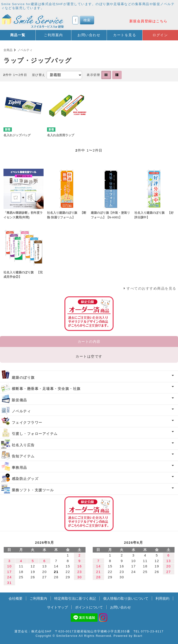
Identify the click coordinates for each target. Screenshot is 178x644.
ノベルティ (25, 50)
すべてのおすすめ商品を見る (151, 288)
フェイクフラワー (27, 422)
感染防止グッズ (25, 479)
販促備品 (19, 400)
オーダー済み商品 (89, 514)
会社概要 (16, 598)
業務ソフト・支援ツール (33, 490)
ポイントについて (89, 607)
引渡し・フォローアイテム (35, 434)
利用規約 (162, 598)
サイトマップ (57, 607)
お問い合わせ (89, 35)
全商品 (8, 50)
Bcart (138, 636)
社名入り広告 (23, 445)
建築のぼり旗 (23, 377)
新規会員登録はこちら (148, 21)
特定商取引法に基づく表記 (75, 598)
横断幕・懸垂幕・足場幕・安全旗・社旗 (46, 389)
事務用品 (19, 468)
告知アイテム (23, 456)
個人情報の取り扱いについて (126, 598)
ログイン (160, 35)
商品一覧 (18, 35)
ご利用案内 (53, 35)
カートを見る (125, 35)
